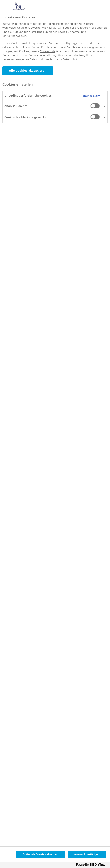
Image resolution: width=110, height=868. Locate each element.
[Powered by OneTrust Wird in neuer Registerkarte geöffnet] (92, 865)
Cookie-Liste (48, 51)
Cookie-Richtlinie (42, 47)
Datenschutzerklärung (42, 55)
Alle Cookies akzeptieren (28, 71)
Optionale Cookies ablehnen (41, 854)
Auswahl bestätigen (87, 854)
